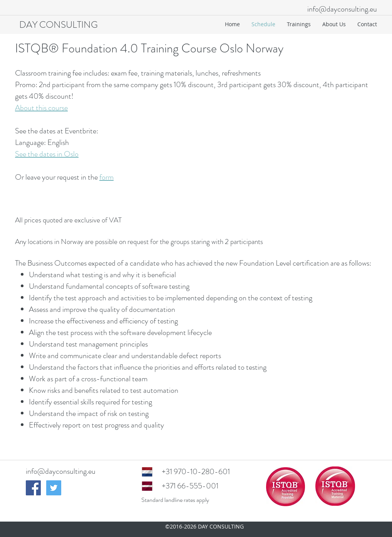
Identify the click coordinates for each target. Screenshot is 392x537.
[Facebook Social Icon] (33, 488)
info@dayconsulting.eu (342, 9)
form (106, 177)
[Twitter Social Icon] (54, 488)
